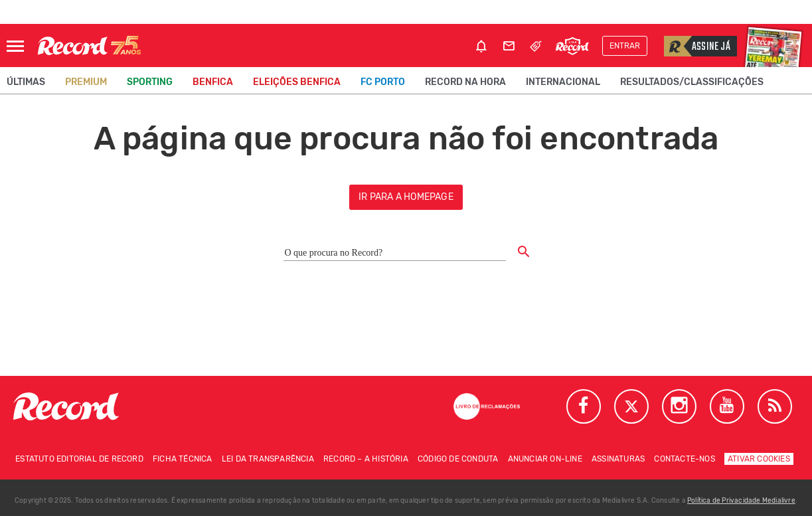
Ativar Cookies (759, 459)
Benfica (213, 82)
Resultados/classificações (692, 82)
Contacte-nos (684, 459)
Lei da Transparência (268, 459)
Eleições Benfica (297, 82)
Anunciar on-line (545, 459)
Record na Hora (465, 82)
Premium (86, 82)
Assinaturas (618, 459)
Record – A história (366, 459)
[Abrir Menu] (15, 46)
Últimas (26, 82)
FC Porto (383, 82)
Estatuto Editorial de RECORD (79, 459)
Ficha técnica (183, 459)
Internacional (563, 82)
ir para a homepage (406, 197)
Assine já (697, 46)
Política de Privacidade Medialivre (741, 501)
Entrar (625, 46)
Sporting (150, 82)
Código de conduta (458, 459)
